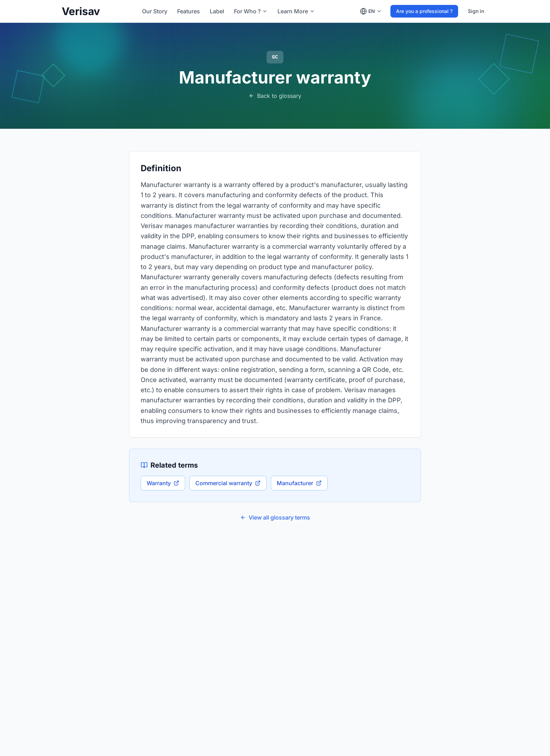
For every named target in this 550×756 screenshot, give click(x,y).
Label (217, 11)
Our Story (155, 11)
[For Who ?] (251, 11)
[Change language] (371, 11)
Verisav (81, 11)
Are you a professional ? (424, 11)
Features (189, 11)
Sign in (476, 11)
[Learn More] (296, 11)
